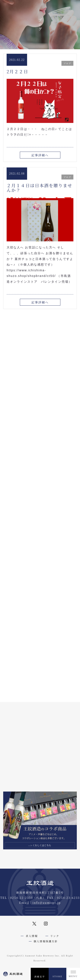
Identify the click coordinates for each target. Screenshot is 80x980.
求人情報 (32, 936)
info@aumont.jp (47, 903)
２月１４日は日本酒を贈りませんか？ (39, 188)
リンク (55, 936)
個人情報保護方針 (46, 941)
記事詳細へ (40, 155)
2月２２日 (17, 71)
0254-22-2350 (22, 898)
